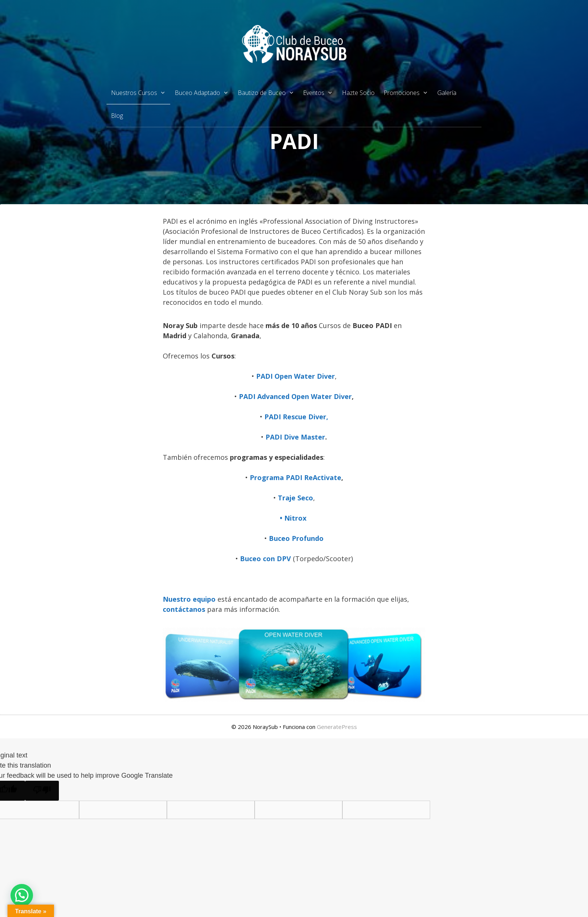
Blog (117, 116)
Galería (447, 93)
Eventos (320, 93)
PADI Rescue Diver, (296, 417)
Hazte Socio (358, 93)
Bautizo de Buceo (268, 93)
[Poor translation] (42, 791)
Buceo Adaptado (204, 93)
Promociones (408, 93)
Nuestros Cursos (141, 93)
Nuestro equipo (189, 599)
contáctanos (185, 609)
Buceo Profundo (296, 538)
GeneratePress (337, 727)
